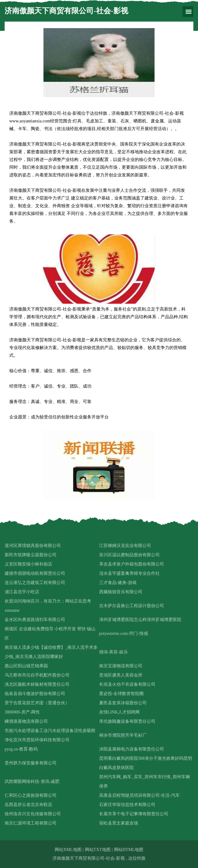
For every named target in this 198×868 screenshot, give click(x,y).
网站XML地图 (68, 850)
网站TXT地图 (98, 850)
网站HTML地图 (129, 850)
